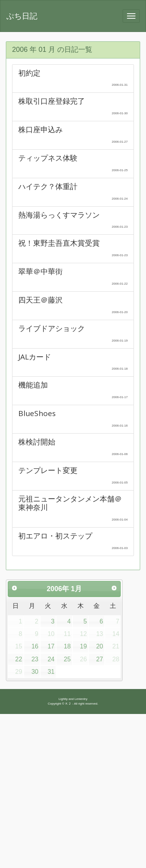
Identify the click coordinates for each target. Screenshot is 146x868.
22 (19, 659)
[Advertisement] (73, 791)
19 (83, 646)
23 (35, 659)
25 (67, 659)
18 (67, 646)
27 (100, 659)
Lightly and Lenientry (73, 699)
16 (35, 646)
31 (51, 672)
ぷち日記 (22, 16)
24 (51, 659)
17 (51, 646)
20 (100, 646)
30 (35, 672)
